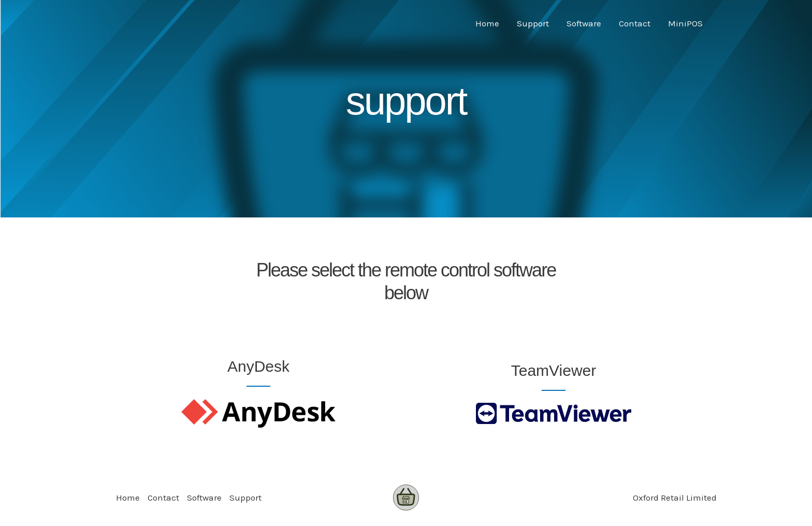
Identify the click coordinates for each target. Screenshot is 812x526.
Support (533, 23)
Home (487, 23)
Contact (635, 23)
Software (584, 23)
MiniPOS (685, 23)
